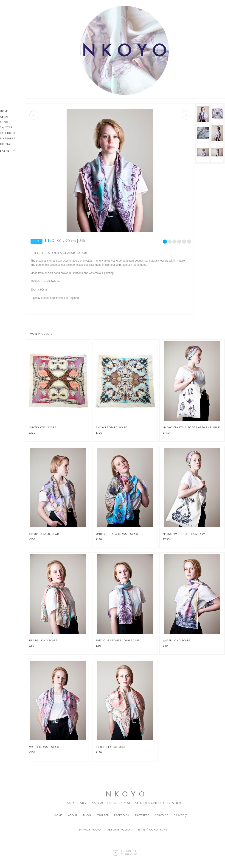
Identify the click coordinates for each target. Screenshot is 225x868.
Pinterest (8, 139)
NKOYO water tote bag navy (184, 534)
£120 (32, 433)
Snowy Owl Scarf (42, 428)
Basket (6, 151)
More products (41, 334)
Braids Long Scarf (43, 641)
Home (4, 111)
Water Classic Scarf (44, 747)
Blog (4, 123)
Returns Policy (119, 830)
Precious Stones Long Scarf (118, 641)
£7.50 (166, 433)
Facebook (8, 133)
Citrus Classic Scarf (45, 534)
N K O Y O (125, 795)
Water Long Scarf (176, 641)
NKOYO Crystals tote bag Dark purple (191, 428)
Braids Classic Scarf (111, 747)
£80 (32, 646)
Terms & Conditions (152, 830)
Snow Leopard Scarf (111, 428)
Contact (7, 144)
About (5, 117)
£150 (32, 539)
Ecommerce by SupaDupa (129, 853)
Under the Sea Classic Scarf (117, 534)
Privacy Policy (91, 830)
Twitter (6, 128)
